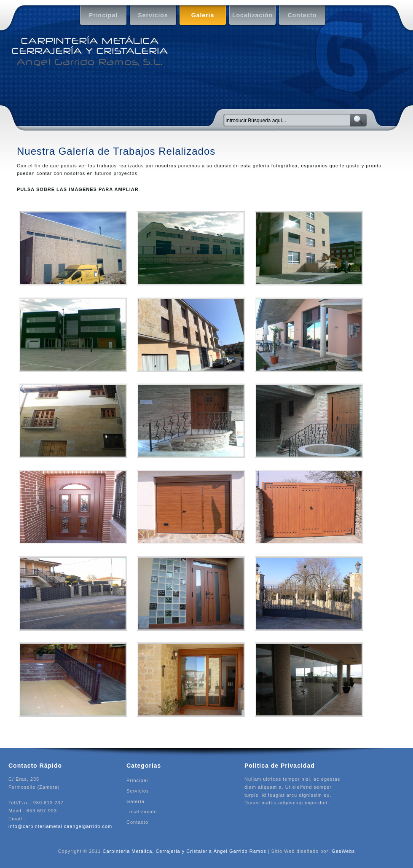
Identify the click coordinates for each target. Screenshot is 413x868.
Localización (252, 16)
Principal (100, 16)
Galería (135, 801)
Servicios (150, 16)
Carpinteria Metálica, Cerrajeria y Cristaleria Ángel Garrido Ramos (184, 851)
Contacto (299, 16)
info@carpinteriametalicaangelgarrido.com (60, 826)
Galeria (198, 16)
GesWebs (343, 851)
